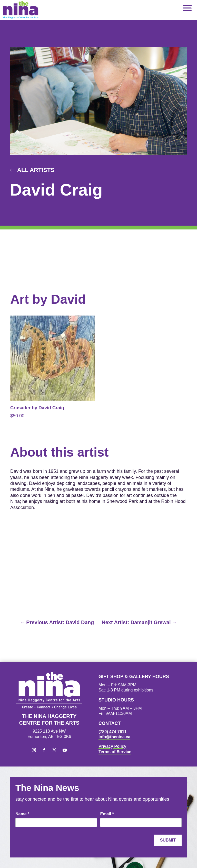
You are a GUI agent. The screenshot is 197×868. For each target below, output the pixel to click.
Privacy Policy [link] (112, 747)
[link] (21, 10)
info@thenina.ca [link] (114, 737)
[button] (187, 8)
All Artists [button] (36, 170)
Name (22, 814)
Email (107, 814)
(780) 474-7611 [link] (112, 732)
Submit (168, 840)
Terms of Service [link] (115, 752)
